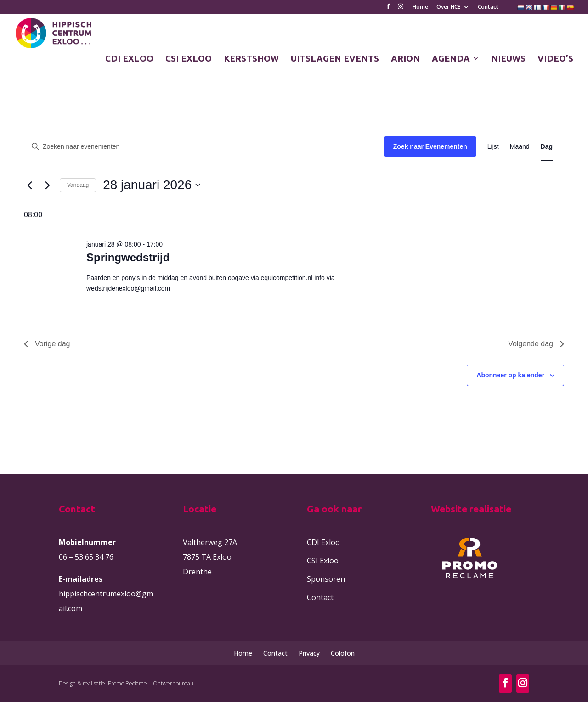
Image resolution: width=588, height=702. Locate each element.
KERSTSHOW (251, 59)
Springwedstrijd (128, 257)
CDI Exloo (323, 542)
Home (420, 7)
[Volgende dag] (47, 185)
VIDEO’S (555, 59)
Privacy (309, 653)
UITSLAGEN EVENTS (335, 59)
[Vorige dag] (29, 185)
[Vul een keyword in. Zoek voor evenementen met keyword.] (204, 147)
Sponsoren (326, 579)
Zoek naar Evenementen (430, 146)
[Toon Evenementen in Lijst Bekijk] (493, 147)
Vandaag (78, 185)
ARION (405, 59)
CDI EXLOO (129, 59)
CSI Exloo (323, 561)
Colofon (343, 653)
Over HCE (448, 7)
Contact (488, 7)
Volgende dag (536, 344)
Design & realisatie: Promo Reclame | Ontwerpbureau (126, 683)
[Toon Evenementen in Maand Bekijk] (520, 147)
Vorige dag (47, 344)
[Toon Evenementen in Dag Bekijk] (547, 147)
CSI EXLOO (189, 59)
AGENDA (451, 59)
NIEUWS (508, 59)
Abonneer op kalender (510, 375)
